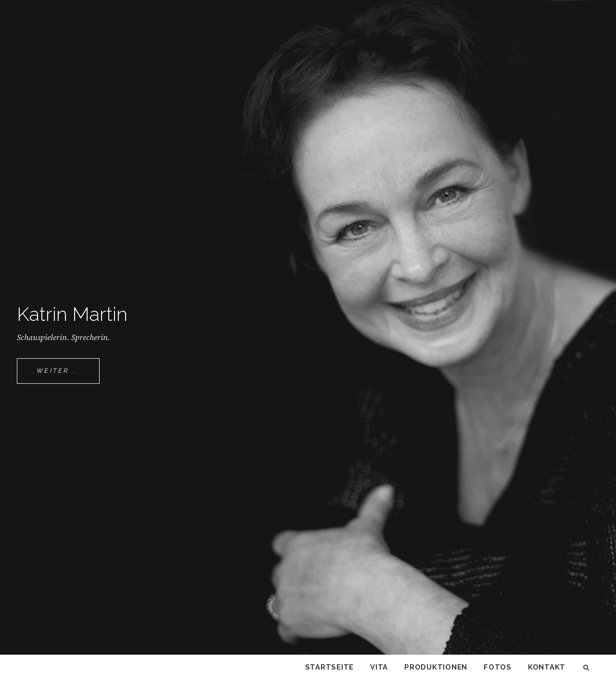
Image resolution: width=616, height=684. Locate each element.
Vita (379, 667)
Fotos (498, 667)
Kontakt (547, 667)
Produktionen (436, 667)
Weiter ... (68, 375)
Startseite (330, 667)
